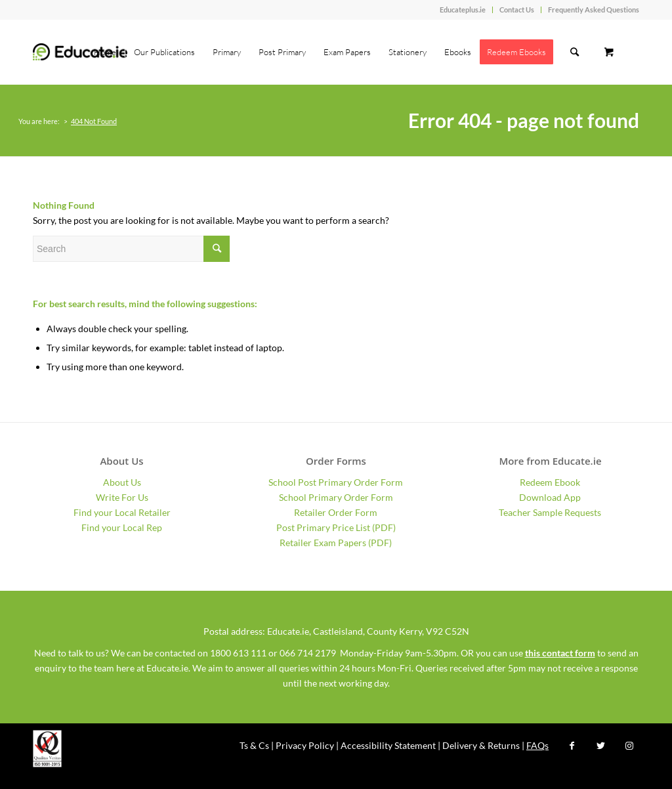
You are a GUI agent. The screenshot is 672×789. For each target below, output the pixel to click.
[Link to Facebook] (572, 746)
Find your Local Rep (122, 527)
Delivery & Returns (481, 745)
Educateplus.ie (463, 10)
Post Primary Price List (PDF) (336, 527)
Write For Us (122, 497)
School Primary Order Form (336, 497)
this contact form (560, 653)
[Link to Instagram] (629, 746)
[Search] (575, 52)
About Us (122, 482)
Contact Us (517, 10)
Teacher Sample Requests (550, 512)
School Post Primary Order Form (336, 482)
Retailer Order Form (336, 512)
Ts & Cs (254, 745)
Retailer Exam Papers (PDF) (336, 543)
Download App (550, 497)
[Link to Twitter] (600, 746)
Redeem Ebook (550, 482)
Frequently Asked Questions (594, 10)
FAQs (537, 745)
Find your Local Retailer (122, 512)
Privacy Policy (305, 745)
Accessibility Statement (388, 745)
